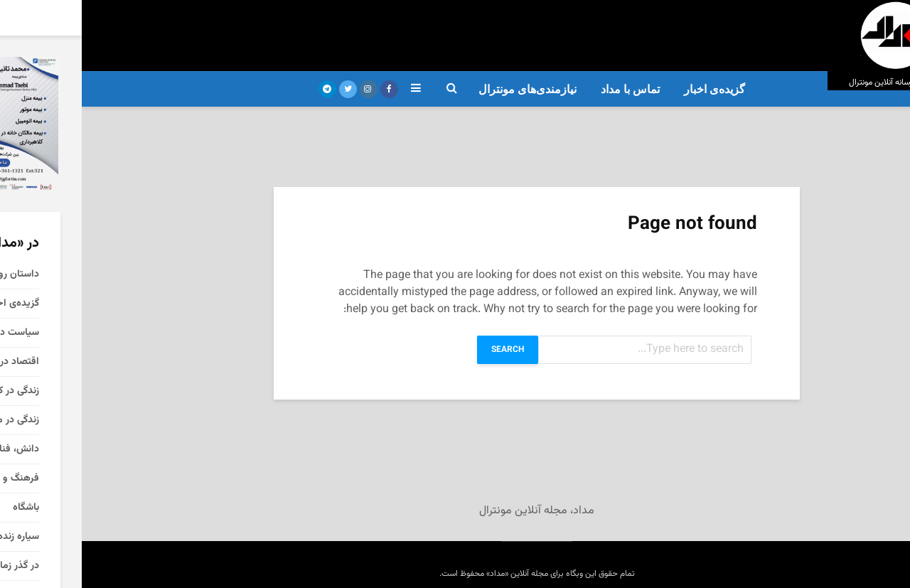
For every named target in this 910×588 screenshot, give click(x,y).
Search (426, 350)
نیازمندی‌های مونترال (446, 89)
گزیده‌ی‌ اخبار (633, 89)
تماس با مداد (548, 89)
